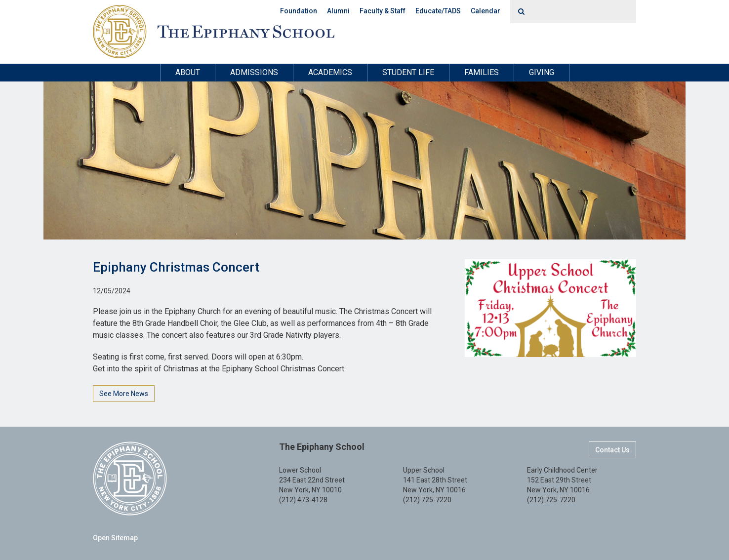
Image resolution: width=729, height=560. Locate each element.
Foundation (299, 11)
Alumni (338, 11)
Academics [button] (330, 72)
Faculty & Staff (383, 11)
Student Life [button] (408, 72)
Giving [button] (542, 72)
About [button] (188, 72)
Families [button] (482, 72)
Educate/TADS (438, 11)
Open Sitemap (115, 538)
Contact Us (612, 450)
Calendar (486, 11)
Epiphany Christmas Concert (176, 267)
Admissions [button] (254, 72)
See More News (124, 394)
